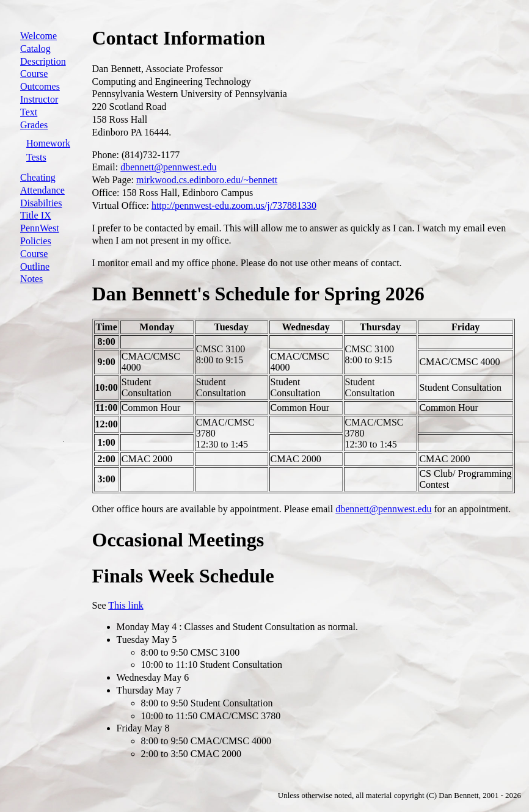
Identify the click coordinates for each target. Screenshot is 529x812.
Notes (31, 279)
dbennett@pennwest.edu (168, 167)
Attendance (42, 190)
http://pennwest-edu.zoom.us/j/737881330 (234, 205)
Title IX (36, 215)
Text (29, 112)
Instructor (39, 99)
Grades (34, 125)
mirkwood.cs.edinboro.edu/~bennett (207, 180)
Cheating (38, 177)
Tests (36, 157)
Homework (48, 143)
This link (126, 605)
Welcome (38, 36)
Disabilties (41, 203)
